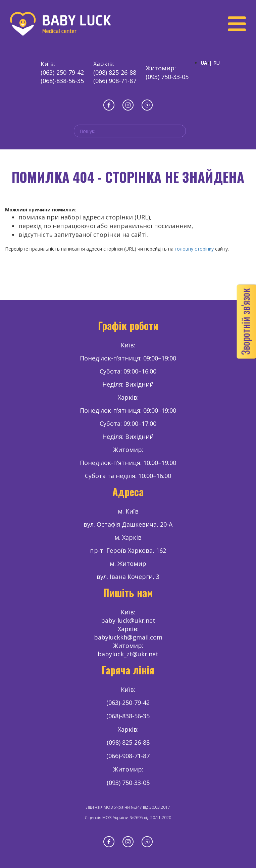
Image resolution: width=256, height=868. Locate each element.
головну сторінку (194, 249)
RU (217, 63)
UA (204, 63)
